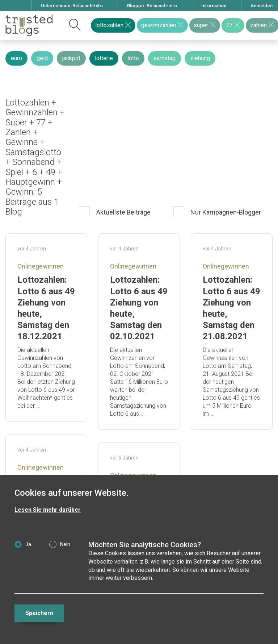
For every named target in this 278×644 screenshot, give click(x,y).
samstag (165, 58)
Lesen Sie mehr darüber (48, 510)
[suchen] (75, 25)
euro (16, 58)
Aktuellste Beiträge (123, 212)
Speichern (39, 613)
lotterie (104, 58)
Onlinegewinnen (41, 266)
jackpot (71, 58)
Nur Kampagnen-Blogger (225, 212)
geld (42, 58)
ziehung (200, 58)
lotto (133, 58)
